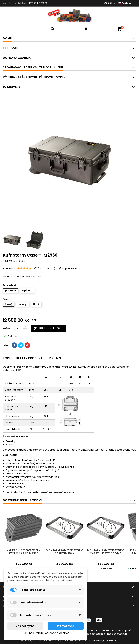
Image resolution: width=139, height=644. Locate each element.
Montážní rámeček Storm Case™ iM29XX (64, 552)
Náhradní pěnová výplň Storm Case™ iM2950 (23, 552)
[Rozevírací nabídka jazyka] (126, 3)
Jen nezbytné (25, 626)
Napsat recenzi (71, 269)
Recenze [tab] (55, 358)
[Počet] (17, 329)
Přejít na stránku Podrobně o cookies (46, 633)
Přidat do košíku (48, 328)
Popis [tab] (7, 358)
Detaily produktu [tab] (30, 358)
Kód (5, 261)
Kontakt (7, 3)
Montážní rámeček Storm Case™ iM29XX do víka (106, 552)
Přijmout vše (66, 626)
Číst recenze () (47, 269)
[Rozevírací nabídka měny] (110, 3)
